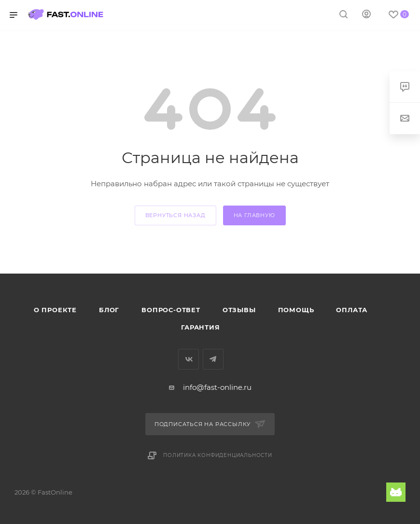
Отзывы (239, 310)
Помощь (296, 310)
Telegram (213, 359)
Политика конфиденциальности (218, 455)
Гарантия (200, 327)
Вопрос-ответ (171, 310)
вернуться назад (175, 215)
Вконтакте (189, 359)
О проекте (55, 310)
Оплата (352, 310)
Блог (109, 310)
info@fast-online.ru (217, 387)
